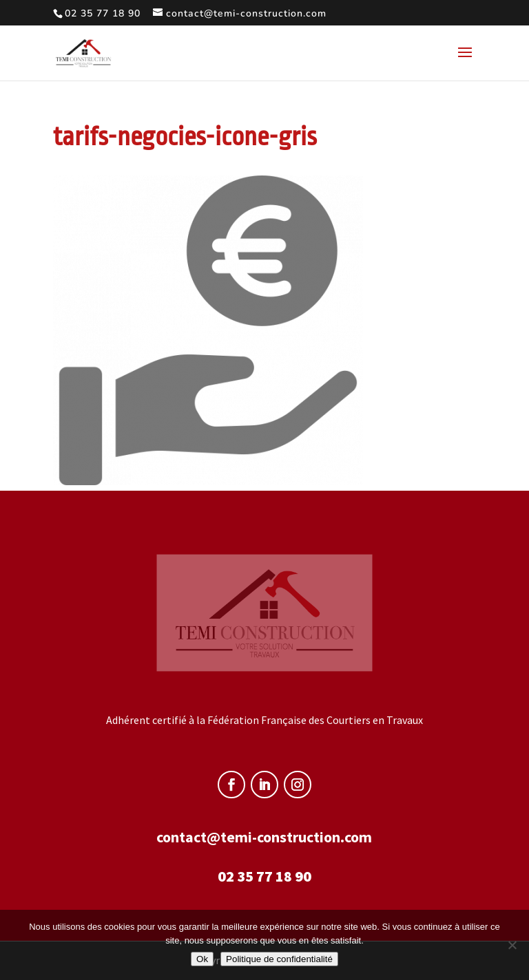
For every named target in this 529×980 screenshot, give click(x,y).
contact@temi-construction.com (264, 837)
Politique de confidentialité (279, 959)
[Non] (512, 945)
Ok (202, 959)
